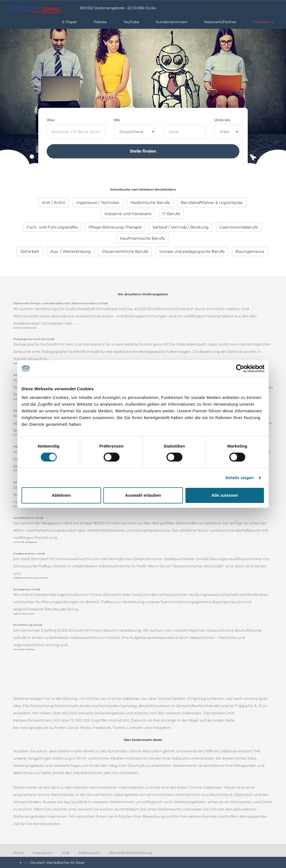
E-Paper (70, 22)
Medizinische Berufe (150, 203)
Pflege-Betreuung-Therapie (115, 227)
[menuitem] (54, 203)
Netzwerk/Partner (220, 22)
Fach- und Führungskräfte (52, 227)
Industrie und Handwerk (128, 214)
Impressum (43, 853)
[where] (185, 132)
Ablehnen (61, 495)
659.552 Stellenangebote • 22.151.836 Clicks (118, 8)
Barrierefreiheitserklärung (131, 853)
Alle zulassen (225, 495)
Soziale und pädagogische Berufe (192, 251)
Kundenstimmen (172, 22)
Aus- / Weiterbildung (71, 251)
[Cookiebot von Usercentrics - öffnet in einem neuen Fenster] (240, 368)
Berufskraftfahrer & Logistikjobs (212, 203)
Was (51, 120)
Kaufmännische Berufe (142, 238)
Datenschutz (89, 853)
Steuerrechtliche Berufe (125, 251)
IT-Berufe (171, 214)
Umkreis (222, 120)
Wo (117, 120)
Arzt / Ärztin (54, 203)
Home (18, 853)
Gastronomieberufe (239, 227)
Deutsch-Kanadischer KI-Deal (57, 862)
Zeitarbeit (30, 251)
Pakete (100, 22)
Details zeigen (239, 478)
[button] (263, 22)
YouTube (131, 22)
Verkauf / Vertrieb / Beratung (181, 227)
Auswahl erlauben (143, 495)
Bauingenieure (250, 251)
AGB (65, 853)
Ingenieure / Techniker (98, 203)
